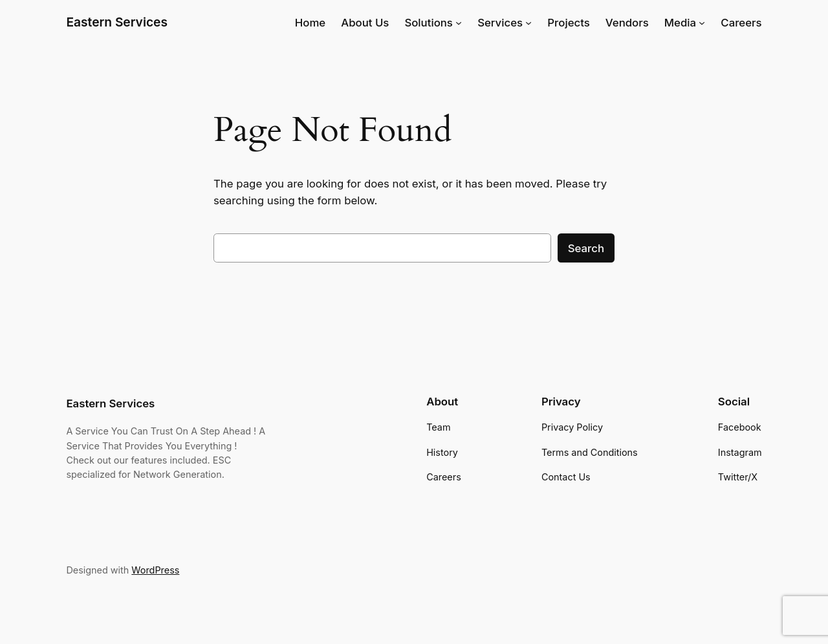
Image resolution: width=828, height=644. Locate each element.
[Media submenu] (702, 23)
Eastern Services (117, 22)
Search (586, 248)
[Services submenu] (528, 23)
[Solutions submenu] (459, 23)
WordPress (155, 570)
